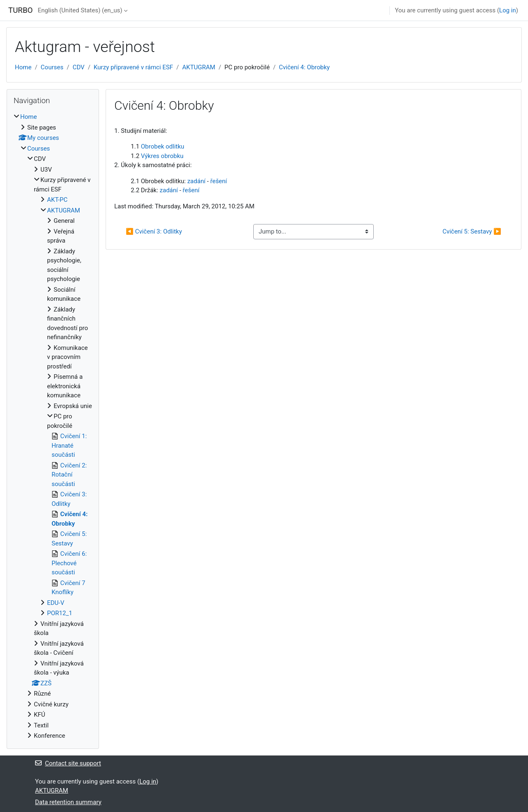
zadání (196, 181)
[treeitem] (53, 426)
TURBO (20, 10)
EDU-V (56, 603)
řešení (219, 181)
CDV (79, 67)
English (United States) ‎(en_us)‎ (80, 10)
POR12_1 (60, 613)
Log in (508, 10)
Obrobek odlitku (163, 146)
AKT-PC (57, 200)
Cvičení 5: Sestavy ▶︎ (472, 231)
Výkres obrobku (162, 156)
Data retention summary (68, 802)
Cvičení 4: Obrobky (304, 67)
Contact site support (68, 763)
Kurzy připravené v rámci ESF (133, 67)
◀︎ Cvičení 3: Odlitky (154, 231)
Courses (52, 67)
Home (23, 67)
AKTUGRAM (199, 67)
